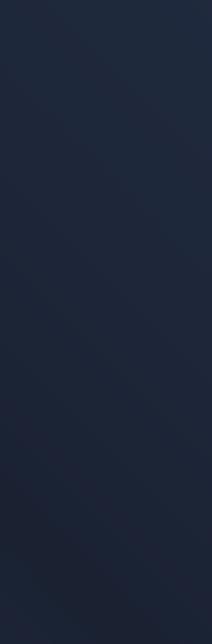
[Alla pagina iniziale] (39, 17)
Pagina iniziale (32, 356)
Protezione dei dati (25, 574)
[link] (106, 187)
